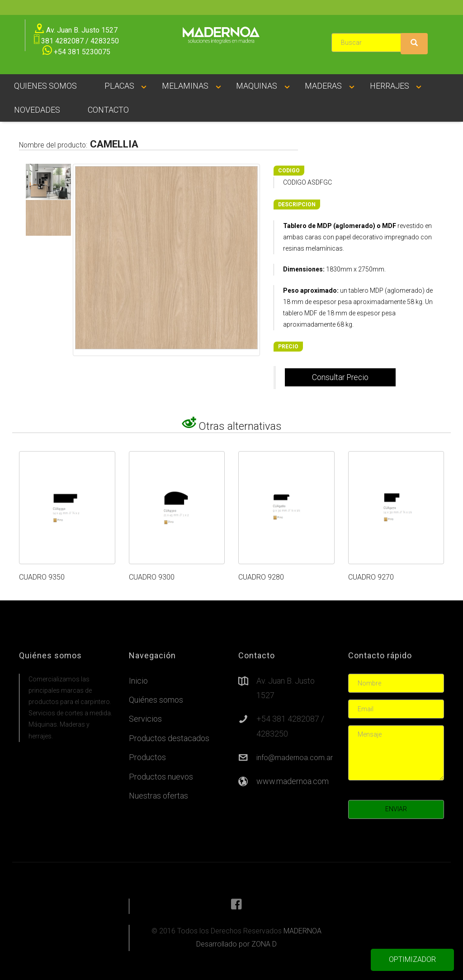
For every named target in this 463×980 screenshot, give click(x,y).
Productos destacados (169, 738)
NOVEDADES (37, 110)
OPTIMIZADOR (412, 959)
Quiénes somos (156, 700)
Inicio (138, 681)
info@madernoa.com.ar (295, 758)
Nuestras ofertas (158, 796)
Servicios (145, 719)
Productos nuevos (161, 777)
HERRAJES (390, 86)
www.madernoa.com (293, 781)
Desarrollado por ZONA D (236, 944)
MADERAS (323, 86)
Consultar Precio (340, 377)
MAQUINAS (257, 86)
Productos (147, 757)
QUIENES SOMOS (45, 86)
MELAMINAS (185, 86)
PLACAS (119, 86)
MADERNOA (302, 931)
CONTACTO (108, 110)
